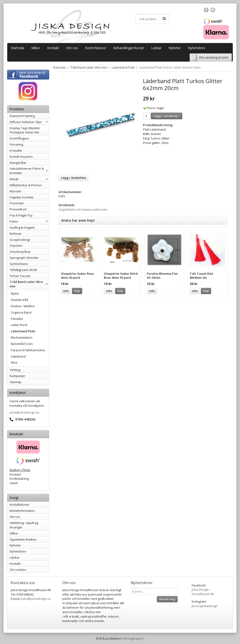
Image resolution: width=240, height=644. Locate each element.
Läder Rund (19, 325)
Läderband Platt (23, 331)
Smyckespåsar (20, 252)
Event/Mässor (96, 48)
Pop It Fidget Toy (21, 215)
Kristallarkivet (19, 505)
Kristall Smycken (21, 157)
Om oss (72, 48)
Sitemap (15, 382)
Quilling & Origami (22, 227)
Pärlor (29, 221)
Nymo (15, 293)
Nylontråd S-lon (22, 344)
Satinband (18, 356)
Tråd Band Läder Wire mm (29, 284)
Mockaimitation (22, 337)
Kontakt (53, 48)
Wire (14, 362)
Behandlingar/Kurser (129, 48)
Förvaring (16, 144)
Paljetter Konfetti (22, 197)
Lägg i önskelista (73, 178)
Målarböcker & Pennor (26, 185)
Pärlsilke (17, 319)
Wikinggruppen (133, 638)
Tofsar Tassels (20, 276)
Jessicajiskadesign (205, 606)
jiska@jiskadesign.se (24, 412)
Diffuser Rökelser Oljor (29, 122)
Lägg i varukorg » (167, 116)
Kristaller (16, 150)
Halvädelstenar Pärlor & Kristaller (29, 171)
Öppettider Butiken (23, 539)
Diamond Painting (22, 116)
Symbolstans (19, 264)
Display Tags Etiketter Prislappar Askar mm (25, 130)
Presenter (17, 203)
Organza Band (21, 312)
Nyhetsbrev (196, 48)
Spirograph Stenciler (24, 258)
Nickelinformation (22, 511)
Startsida (17, 48)
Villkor (36, 48)
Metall (29, 179)
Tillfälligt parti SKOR (23, 270)
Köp (77, 291)
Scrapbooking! (20, 240)
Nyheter (175, 48)
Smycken (16, 245)
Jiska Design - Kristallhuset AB (203, 592)
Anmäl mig (167, 599)
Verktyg (15, 370)
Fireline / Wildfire (23, 306)
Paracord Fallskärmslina (28, 350)
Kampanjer (17, 376)
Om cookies (18, 570)
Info (66, 291)
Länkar (156, 48)
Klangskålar (18, 163)
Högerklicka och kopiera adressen (83, 209)
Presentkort (18, 209)
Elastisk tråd (19, 300)
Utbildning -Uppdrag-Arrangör (24, 525)
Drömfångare (19, 138)
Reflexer (16, 234)
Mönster (16, 191)
